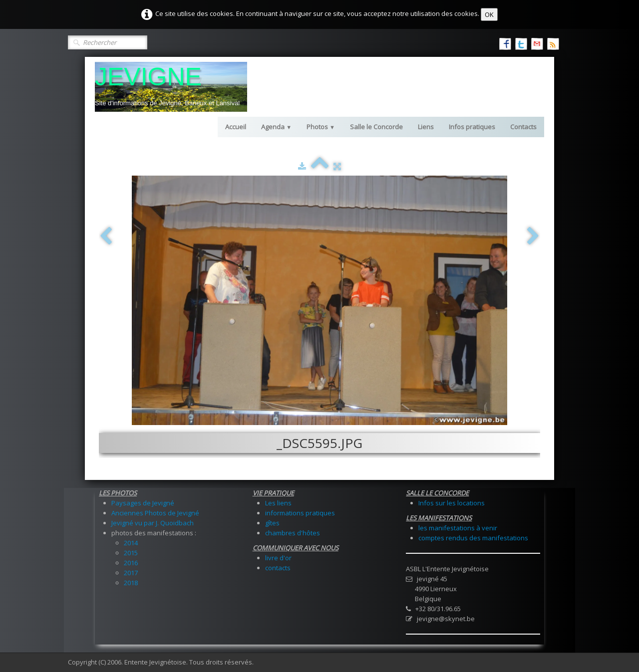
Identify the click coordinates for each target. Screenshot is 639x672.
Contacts (523, 127)
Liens (426, 127)
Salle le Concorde (376, 127)
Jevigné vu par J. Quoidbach (153, 523)
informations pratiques (300, 513)
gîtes (272, 523)
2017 (131, 573)
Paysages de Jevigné (143, 503)
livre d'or (278, 558)
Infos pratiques (472, 127)
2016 (131, 563)
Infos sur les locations (452, 503)
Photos (321, 127)
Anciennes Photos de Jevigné (155, 513)
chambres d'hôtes (293, 533)
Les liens (278, 503)
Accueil (236, 127)
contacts (278, 568)
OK (489, 14)
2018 (131, 583)
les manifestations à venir (458, 528)
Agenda (276, 127)
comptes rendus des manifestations (473, 538)
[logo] (171, 87)
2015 (131, 553)
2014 (131, 543)
